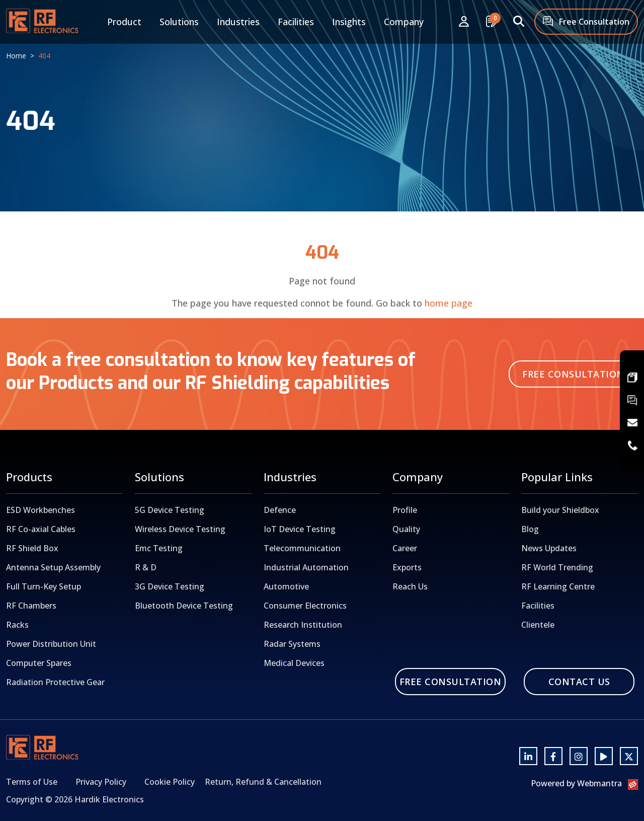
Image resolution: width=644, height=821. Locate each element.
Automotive (286, 586)
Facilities (296, 22)
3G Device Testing (170, 586)
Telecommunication (302, 548)
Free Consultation (586, 22)
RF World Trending (557, 567)
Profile (405, 510)
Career (405, 548)
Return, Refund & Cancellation (263, 782)
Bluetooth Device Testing (184, 606)
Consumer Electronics (305, 606)
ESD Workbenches (41, 510)
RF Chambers (31, 606)
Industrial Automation (306, 567)
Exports (407, 567)
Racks (17, 625)
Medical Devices (294, 663)
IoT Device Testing (300, 529)
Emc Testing (159, 548)
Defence (280, 510)
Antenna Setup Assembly (53, 567)
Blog (530, 529)
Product (124, 22)
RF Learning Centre (558, 586)
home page (449, 303)
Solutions (179, 22)
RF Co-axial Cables (41, 529)
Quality (406, 529)
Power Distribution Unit (51, 644)
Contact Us (579, 682)
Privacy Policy (101, 782)
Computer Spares (39, 663)
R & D (146, 567)
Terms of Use (32, 782)
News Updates (549, 548)
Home (16, 56)
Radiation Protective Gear (55, 682)
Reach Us (410, 586)
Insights (349, 22)
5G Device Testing (170, 510)
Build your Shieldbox (560, 510)
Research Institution (303, 625)
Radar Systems (292, 644)
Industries (238, 22)
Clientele (538, 625)
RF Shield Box (32, 548)
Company (404, 22)
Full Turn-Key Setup (44, 586)
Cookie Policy (170, 782)
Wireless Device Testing (180, 529)
